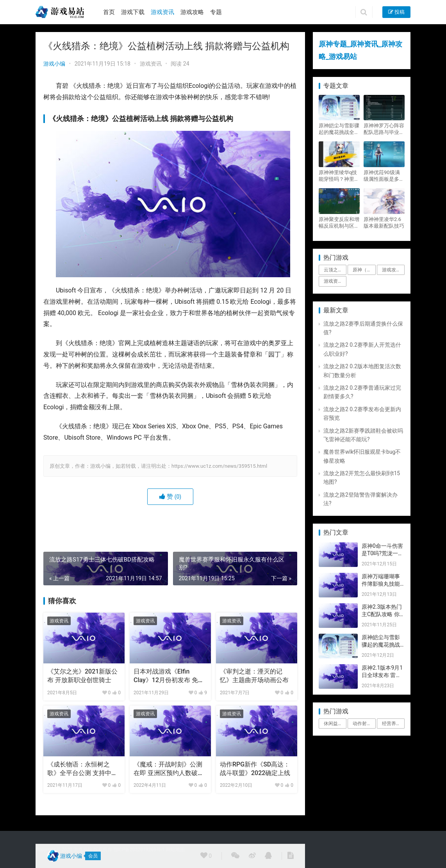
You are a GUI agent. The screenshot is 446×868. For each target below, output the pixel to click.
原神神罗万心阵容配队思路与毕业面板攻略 (384, 129)
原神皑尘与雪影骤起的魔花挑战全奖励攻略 (339, 129)
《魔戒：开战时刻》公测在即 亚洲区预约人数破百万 (169, 769)
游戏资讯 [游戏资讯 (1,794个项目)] (333, 281)
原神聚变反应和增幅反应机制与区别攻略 (339, 223)
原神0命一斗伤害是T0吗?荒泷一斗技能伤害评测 (383, 553)
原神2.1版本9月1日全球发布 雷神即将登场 (382, 675)
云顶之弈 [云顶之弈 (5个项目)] (333, 270)
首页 (109, 12)
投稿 (396, 12)
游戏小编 (54, 64)
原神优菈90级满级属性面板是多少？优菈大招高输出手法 (384, 176)
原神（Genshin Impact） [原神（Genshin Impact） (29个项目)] (364, 270)
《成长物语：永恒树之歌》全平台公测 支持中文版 (82, 769)
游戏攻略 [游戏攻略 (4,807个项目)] (391, 270)
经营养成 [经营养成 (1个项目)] (391, 724)
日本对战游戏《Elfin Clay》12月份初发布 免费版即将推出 (169, 676)
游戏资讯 (162, 12)
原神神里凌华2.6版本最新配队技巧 (384, 223)
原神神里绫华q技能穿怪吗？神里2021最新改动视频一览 (338, 176)
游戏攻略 (192, 12)
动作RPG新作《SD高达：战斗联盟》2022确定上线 (255, 769)
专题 (216, 12)
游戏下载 (133, 12)
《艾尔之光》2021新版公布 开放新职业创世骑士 (82, 676)
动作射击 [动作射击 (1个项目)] (362, 724)
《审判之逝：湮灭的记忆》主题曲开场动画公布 (254, 676)
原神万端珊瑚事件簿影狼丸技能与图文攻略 (381, 584)
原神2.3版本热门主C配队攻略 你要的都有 (382, 614)
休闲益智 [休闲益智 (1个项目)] (333, 724)
